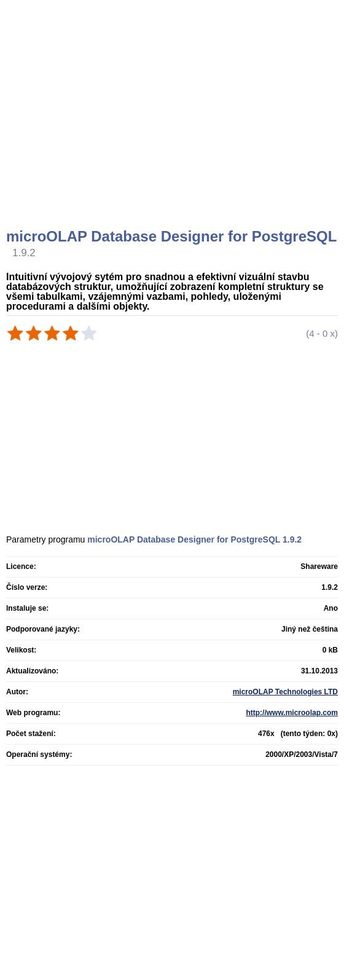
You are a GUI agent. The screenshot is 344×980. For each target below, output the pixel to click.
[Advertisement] (174, 129)
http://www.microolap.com (292, 713)
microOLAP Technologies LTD (285, 692)
